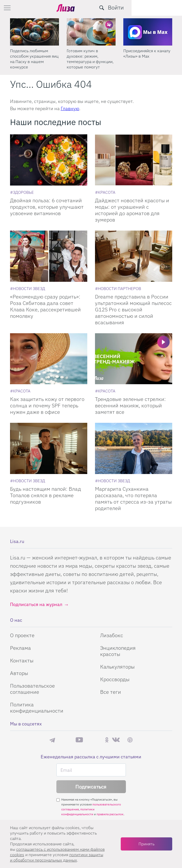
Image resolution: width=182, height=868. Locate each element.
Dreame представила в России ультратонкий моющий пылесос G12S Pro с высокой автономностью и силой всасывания (133, 309)
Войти (166, 7)
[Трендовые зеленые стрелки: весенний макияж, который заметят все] (134, 359)
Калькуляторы (117, 667)
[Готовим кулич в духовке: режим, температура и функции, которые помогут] (91, 32)
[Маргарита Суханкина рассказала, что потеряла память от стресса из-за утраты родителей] (134, 448)
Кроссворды (115, 679)
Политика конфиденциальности (37, 708)
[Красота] (105, 192)
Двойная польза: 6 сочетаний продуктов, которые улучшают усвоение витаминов (47, 207)
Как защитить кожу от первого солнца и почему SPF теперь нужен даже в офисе (47, 405)
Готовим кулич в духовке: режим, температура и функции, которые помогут (90, 59)
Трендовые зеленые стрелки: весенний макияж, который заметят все (130, 405)
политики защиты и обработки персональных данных (57, 857)
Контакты (22, 660)
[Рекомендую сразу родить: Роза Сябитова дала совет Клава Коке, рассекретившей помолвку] (49, 256)
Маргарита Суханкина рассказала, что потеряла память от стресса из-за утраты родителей (133, 498)
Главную (70, 108)
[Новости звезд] (28, 288)
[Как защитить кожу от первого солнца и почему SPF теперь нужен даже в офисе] (49, 359)
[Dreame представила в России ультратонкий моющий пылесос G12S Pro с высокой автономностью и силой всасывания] (134, 256)
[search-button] (152, 8)
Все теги (111, 692)
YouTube (79, 740)
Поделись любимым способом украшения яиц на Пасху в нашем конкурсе (34, 59)
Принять (146, 844)
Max (65, 740)
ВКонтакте (116, 740)
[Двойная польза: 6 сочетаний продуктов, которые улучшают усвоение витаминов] (49, 160)
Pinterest (130, 740)
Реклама (20, 648)
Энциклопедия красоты (118, 651)
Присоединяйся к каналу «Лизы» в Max (147, 53)
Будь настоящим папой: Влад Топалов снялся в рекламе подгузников (46, 495)
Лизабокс (112, 635)
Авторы (19, 673)
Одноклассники (107, 740)
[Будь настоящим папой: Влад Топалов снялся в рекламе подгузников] (49, 448)
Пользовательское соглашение (32, 689)
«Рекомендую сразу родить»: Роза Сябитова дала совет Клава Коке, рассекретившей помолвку (45, 306)
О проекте (22, 635)
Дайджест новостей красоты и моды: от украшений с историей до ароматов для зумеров (132, 210)
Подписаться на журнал (36, 604)
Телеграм (52, 740)
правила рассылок (110, 814)
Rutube (94, 740)
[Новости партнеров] (118, 288)
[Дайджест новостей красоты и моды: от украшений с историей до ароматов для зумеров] (134, 160)
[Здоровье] (22, 192)
